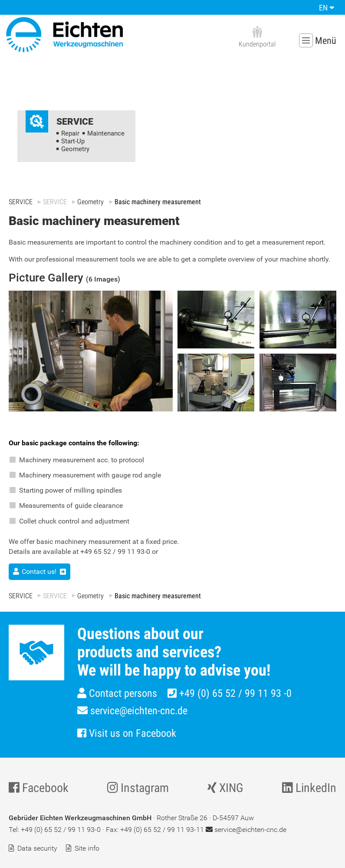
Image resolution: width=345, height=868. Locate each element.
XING (225, 788)
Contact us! (39, 571)
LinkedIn (309, 788)
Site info (87, 848)
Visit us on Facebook (127, 733)
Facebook (39, 788)
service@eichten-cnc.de (132, 711)
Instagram (138, 788)
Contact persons (117, 693)
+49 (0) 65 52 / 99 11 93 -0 (230, 693)
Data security (37, 848)
